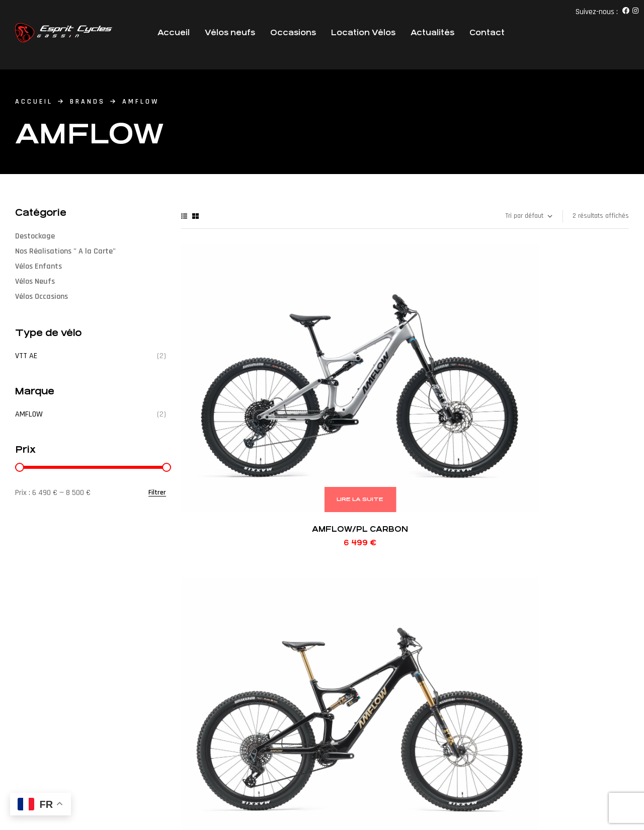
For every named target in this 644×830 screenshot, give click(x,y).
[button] (117, 700)
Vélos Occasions (42, 297)
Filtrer (157, 493)
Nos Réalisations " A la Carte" (65, 251)
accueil (34, 102)
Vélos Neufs (35, 281)
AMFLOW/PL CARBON (232, 346)
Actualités (432, 32)
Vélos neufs (230, 32)
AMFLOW (29, 414)
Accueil (174, 32)
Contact (487, 32)
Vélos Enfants (38, 266)
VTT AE (26, 356)
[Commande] (528, 216)
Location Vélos (363, 32)
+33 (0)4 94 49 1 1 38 (321, 697)
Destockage (35, 236)
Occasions (293, 32)
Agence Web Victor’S (136, 776)
